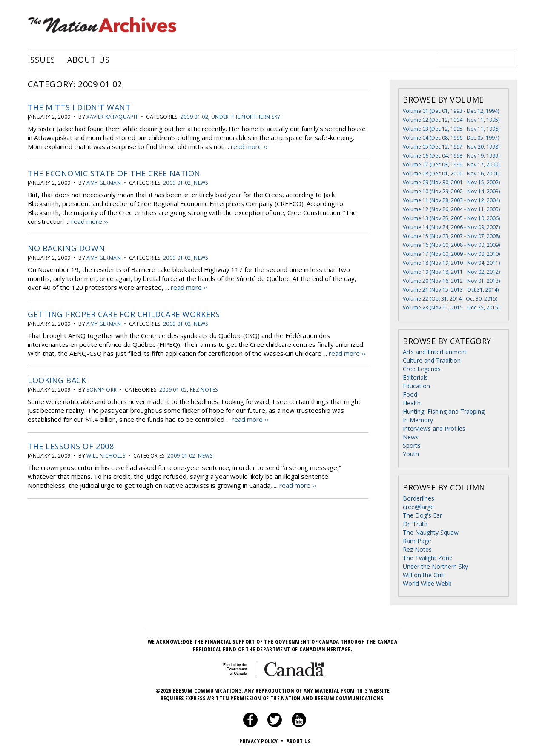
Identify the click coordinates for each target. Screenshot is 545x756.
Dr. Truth (415, 524)
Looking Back (57, 380)
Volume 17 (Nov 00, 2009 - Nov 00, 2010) (451, 254)
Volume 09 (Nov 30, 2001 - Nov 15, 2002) (451, 182)
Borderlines (419, 498)
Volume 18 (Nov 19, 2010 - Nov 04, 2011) (451, 263)
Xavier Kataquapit (112, 117)
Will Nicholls (106, 456)
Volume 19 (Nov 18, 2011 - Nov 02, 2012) (451, 272)
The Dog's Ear (422, 515)
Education (416, 386)
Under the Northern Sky (246, 117)
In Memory (418, 420)
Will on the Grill (423, 575)
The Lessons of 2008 (71, 446)
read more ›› (249, 146)
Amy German (104, 183)
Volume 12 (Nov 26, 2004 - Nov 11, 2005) (451, 209)
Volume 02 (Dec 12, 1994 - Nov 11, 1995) (451, 120)
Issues (41, 60)
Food (410, 394)
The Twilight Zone (428, 558)
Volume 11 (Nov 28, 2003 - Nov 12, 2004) (451, 200)
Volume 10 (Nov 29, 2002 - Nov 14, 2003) (451, 191)
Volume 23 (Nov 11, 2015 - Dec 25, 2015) (451, 308)
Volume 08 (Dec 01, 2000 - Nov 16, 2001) (451, 173)
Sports (412, 445)
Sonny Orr (102, 390)
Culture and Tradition (432, 360)
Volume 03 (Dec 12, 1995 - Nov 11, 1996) (451, 129)
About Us (88, 60)
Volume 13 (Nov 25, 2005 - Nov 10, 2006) (451, 218)
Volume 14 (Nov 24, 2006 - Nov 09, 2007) (451, 227)
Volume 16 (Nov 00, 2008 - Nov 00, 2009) (451, 245)
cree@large (418, 507)
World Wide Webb (427, 583)
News (201, 183)
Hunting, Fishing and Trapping (444, 411)
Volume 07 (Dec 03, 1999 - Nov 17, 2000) (451, 165)
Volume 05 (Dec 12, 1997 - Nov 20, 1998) (451, 147)
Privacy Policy (262, 741)
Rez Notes (204, 390)
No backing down (66, 248)
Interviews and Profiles (434, 428)
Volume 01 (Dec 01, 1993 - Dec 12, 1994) (451, 111)
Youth (411, 454)
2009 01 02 (195, 117)
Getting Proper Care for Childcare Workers (124, 314)
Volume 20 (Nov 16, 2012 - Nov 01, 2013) (451, 281)
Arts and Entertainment (435, 352)
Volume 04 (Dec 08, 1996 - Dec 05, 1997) (451, 138)
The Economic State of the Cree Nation (114, 173)
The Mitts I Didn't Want (79, 107)
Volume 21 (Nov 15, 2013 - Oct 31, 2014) (451, 290)
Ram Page (417, 541)
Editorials (415, 377)
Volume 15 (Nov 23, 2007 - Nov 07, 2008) (451, 236)
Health (412, 403)
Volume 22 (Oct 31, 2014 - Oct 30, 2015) (450, 299)
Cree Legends (422, 369)
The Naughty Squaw (431, 532)
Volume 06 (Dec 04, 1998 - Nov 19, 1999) (451, 156)
